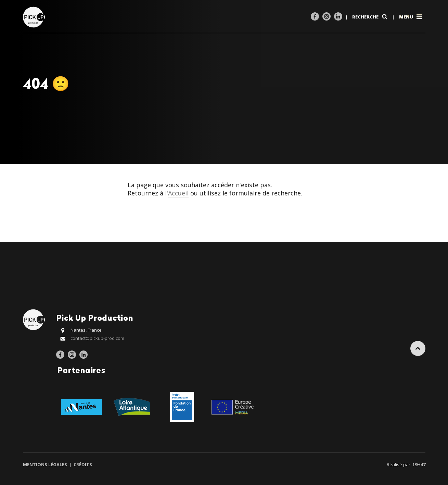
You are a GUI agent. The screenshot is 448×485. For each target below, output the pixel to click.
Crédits (82, 464)
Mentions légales (46, 464)
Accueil (178, 193)
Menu (411, 17)
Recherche (370, 17)
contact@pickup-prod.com (97, 338)
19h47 (419, 464)
